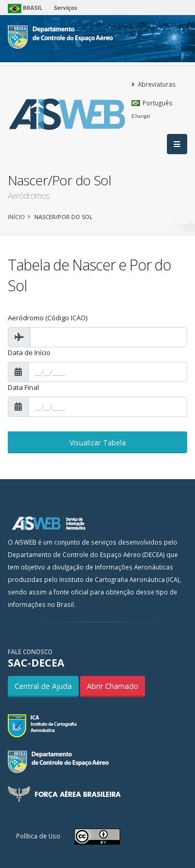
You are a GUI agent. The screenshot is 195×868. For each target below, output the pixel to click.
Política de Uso (38, 836)
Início (16, 217)
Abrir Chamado (113, 686)
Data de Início (29, 352)
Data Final (23, 387)
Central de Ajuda (43, 686)
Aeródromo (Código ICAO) (48, 318)
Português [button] (152, 109)
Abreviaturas (154, 84)
